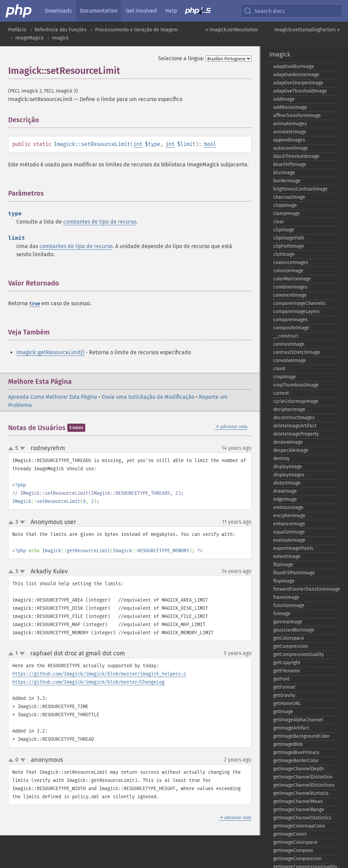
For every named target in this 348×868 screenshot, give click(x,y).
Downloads (58, 11)
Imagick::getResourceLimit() (50, 352)
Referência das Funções (61, 30)
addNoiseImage (290, 107)
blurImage (284, 173)
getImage (283, 712)
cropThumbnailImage (296, 385)
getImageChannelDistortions (304, 785)
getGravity (284, 695)
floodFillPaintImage (294, 573)
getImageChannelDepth (299, 769)
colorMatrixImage (292, 279)
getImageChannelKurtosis (301, 793)
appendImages (289, 140)
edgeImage (285, 499)
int (138, 144)
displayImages (289, 475)
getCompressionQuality (299, 654)
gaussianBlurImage (294, 630)
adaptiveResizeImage (296, 75)
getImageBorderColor (296, 761)
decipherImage (289, 410)
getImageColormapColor (299, 826)
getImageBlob (288, 744)
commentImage (290, 295)
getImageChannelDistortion (303, 777)
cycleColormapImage (296, 401)
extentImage (287, 556)
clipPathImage (289, 246)
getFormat (284, 687)
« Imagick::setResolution (232, 30)
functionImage (289, 605)
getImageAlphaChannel (298, 720)
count (279, 369)
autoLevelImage (291, 148)
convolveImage (290, 361)
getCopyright (287, 663)
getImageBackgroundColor (301, 736)
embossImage (288, 507)
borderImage (287, 181)
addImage (284, 99)
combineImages (290, 287)
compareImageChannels (299, 303)
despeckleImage (291, 450)
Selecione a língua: (181, 58)
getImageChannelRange (299, 810)
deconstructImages (294, 418)
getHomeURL (287, 703)
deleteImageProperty (296, 434)
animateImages (290, 124)
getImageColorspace (295, 842)
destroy (281, 458)
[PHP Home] (19, 11)
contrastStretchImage (297, 352)
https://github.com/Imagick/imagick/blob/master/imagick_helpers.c (99, 674)
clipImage (284, 230)
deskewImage (288, 442)
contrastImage (289, 344)
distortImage (287, 483)
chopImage (285, 205)
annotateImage (290, 132)
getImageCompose (293, 850)
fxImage (282, 614)
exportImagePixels (293, 548)
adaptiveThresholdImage (300, 91)
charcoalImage (289, 197)
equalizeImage (289, 532)
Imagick (60, 38)
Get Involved (141, 11)
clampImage (286, 214)
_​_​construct (286, 336)
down (22, 448)
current (281, 393)
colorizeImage (288, 271)
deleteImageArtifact (295, 426)
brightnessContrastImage (300, 189)
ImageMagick (29, 38)
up (12, 449)
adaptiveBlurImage (294, 67)
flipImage (283, 565)
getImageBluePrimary (296, 752)
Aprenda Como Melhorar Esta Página (53, 397)
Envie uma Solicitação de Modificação (148, 397)
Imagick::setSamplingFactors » (307, 30)
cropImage (285, 377)
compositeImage (291, 328)
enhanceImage (289, 524)
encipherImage (289, 516)
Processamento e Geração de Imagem (136, 30)
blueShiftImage (290, 165)
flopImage (284, 581)
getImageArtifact (291, 728)
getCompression (291, 646)
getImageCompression (297, 859)
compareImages (291, 320)
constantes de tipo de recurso (100, 222)
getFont (281, 679)
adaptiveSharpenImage (298, 83)
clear (279, 222)
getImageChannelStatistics (302, 818)
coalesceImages (291, 263)
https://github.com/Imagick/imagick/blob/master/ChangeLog (88, 682)
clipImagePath (289, 238)
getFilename (287, 671)
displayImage (288, 467)
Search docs (264, 11)
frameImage (286, 597)
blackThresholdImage (296, 156)
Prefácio (17, 30)
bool (210, 144)
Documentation (99, 11)
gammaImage (288, 622)
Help (171, 11)
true (35, 304)
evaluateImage (289, 540)
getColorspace (289, 638)
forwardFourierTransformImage (307, 589)
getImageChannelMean (298, 801)
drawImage (285, 491)
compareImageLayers (297, 312)
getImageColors (290, 834)
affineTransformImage (297, 116)
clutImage (284, 254)
